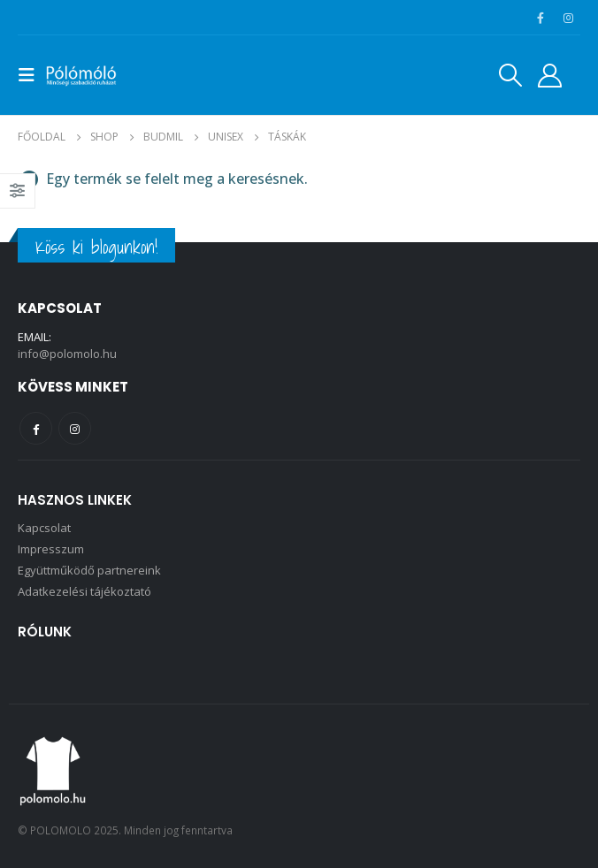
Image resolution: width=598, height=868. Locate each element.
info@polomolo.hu (67, 354)
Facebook (36, 428)
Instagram (75, 428)
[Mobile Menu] (32, 75)
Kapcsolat (44, 528)
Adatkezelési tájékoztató (84, 591)
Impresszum (51, 549)
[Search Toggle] (510, 75)
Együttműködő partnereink (89, 570)
